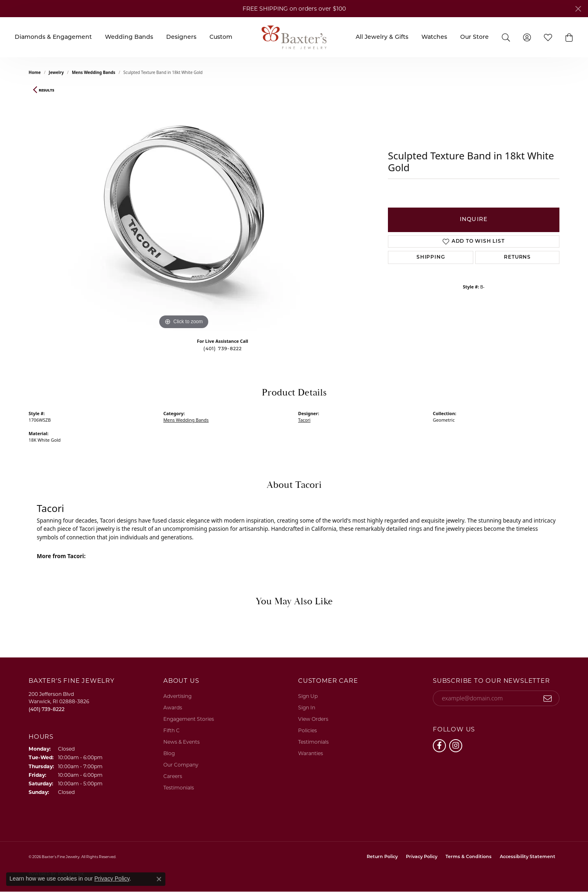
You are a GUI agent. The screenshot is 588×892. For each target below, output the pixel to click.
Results (47, 90)
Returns (517, 257)
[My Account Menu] (527, 37)
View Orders (313, 719)
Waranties (311, 753)
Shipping (431, 257)
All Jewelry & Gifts (382, 37)
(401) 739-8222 (223, 349)
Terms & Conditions (469, 857)
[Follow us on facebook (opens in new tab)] (439, 746)
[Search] (506, 37)
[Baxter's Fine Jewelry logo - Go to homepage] (294, 37)
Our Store (474, 37)
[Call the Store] (47, 709)
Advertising (177, 696)
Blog (169, 753)
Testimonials (179, 788)
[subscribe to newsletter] (548, 698)
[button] (569, 37)
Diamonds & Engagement (53, 37)
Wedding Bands (129, 37)
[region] (184, 209)
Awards (173, 708)
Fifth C (171, 730)
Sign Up (308, 696)
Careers (173, 776)
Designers (181, 37)
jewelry (56, 72)
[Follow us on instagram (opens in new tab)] (456, 746)
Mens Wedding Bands (94, 72)
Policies (307, 730)
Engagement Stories (189, 719)
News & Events (182, 742)
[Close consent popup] (159, 879)
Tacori (304, 420)
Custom (221, 37)
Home (35, 72)
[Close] (578, 9)
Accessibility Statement (528, 857)
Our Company (181, 765)
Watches (434, 37)
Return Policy (382, 857)
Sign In (307, 708)
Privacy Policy (422, 857)
